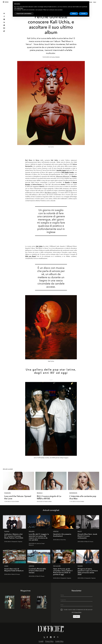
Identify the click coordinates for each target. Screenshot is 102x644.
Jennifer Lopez (61, 170)
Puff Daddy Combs (68, 172)
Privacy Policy (78, 612)
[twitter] (4, 25)
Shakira (74, 176)
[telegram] (4, 31)
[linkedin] (4, 22)
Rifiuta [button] (74, 14)
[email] (4, 14)
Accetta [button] (83, 14)
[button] (75, 421)
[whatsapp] (4, 28)
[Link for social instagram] (51, 638)
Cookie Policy (59, 641)
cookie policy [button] (20, 8)
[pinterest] (4, 20)
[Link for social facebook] (47, 638)
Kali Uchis (69, 190)
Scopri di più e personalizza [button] (24, 14)
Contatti (41, 641)
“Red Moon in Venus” (51, 193)
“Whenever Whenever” (63, 176)
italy (95, 2)
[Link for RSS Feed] (58, 637)
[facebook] (4, 17)
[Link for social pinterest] (54, 638)
